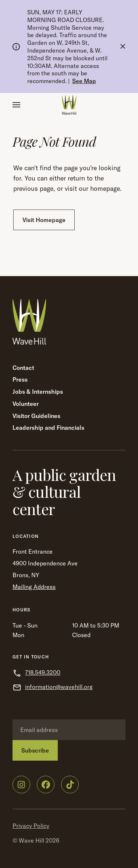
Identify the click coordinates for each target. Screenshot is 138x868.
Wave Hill (31, 840)
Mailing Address (34, 587)
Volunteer (26, 404)
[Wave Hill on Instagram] (21, 785)
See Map (84, 81)
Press (20, 379)
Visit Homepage (44, 220)
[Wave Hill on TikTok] (70, 785)
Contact (23, 368)
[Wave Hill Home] (69, 105)
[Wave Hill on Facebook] (46, 785)
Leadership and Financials (48, 428)
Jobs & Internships (38, 392)
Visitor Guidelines (36, 416)
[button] (16, 105)
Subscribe (35, 750)
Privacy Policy (31, 826)
